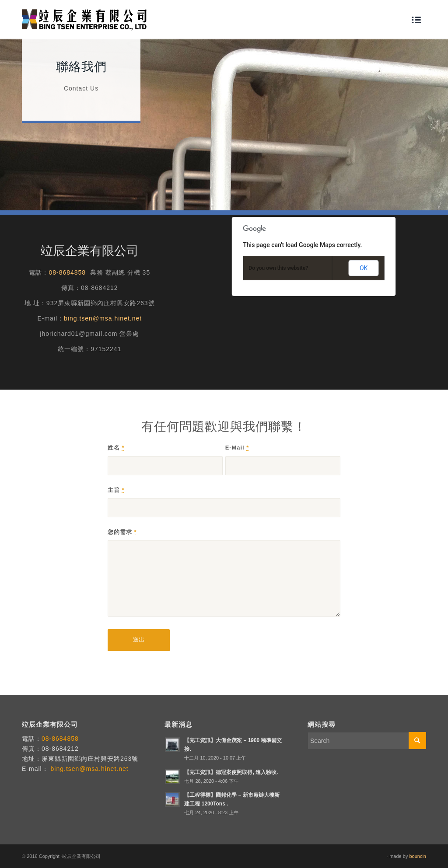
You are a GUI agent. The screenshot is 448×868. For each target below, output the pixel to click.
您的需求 (122, 532)
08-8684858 (67, 272)
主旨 (116, 490)
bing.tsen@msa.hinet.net (103, 318)
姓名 (116, 448)
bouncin (418, 856)
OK (364, 268)
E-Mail (237, 448)
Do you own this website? (278, 268)
